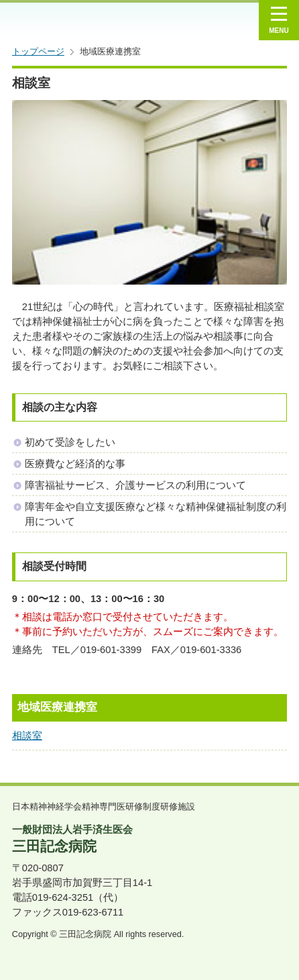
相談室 (27, 736)
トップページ (38, 52)
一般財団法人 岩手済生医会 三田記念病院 (103, 20)
